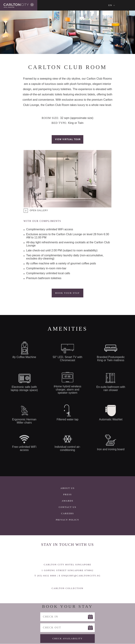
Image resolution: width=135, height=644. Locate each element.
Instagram (63, 555)
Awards (67, 501)
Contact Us (67, 507)
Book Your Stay (67, 293)
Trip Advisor (82, 555)
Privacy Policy (67, 520)
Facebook (53, 555)
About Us (67, 488)
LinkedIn (72, 555)
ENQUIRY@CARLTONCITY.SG (81, 576)
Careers (68, 513)
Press (67, 494)
